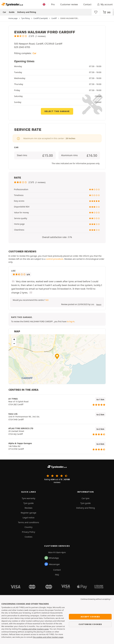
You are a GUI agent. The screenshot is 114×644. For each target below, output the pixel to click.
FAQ (57, 575)
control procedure (55, 259)
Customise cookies (90, 624)
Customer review (69, 4)
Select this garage (57, 111)
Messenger (52, 564)
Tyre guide (28, 503)
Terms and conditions (29, 522)
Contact (87, 4)
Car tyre (85, 498)
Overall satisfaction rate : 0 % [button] (57, 237)
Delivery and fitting (27, 12)
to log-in (71, 321)
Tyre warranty (29, 498)
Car (4, 12)
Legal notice (29, 517)
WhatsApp (52, 558)
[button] (30, 36)
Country (28, 527)
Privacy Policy (29, 532)
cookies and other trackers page (35, 629)
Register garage (28, 513)
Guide (12, 12)
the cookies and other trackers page (48, 637)
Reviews (28, 508)
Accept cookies (90, 617)
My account (105, 4)
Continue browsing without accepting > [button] (96, 599)
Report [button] (99, 304)
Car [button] (34, 53)
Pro (53, 4)
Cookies (29, 537)
